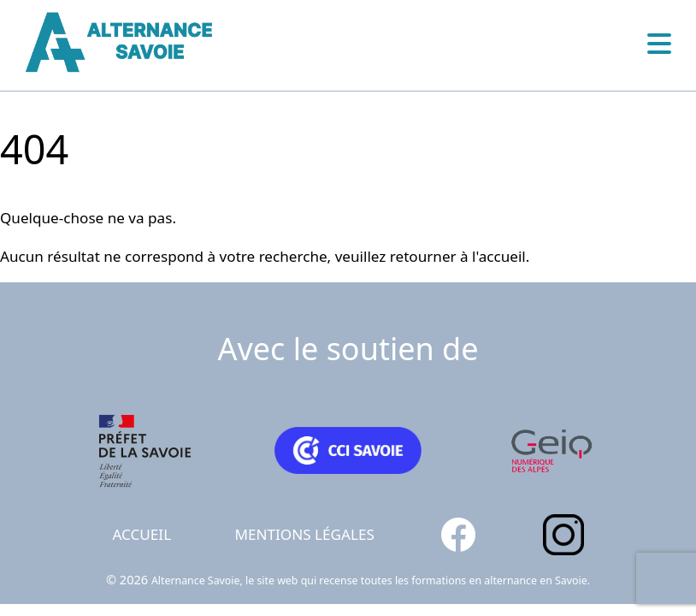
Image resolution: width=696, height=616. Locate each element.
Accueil (142, 534)
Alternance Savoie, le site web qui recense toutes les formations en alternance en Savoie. (371, 580)
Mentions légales (305, 534)
